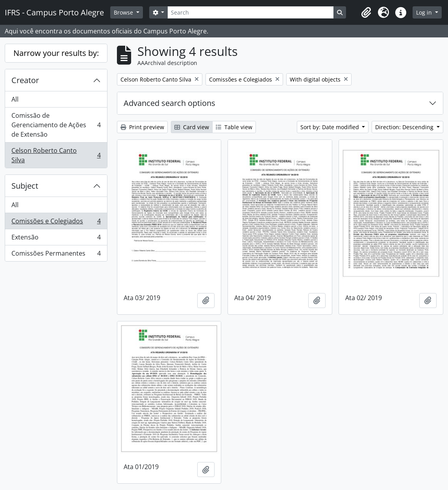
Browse (124, 12)
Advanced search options (169, 103)
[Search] (250, 12)
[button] (366, 13)
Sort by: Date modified (330, 127)
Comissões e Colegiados (56, 223)
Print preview (142, 127)
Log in (425, 12)
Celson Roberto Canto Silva (56, 155)
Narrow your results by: (56, 53)
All (15, 99)
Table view (234, 127)
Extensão (56, 239)
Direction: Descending (405, 127)
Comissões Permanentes (56, 255)
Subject (25, 186)
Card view (192, 127)
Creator (25, 80)
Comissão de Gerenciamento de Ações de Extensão (56, 125)
